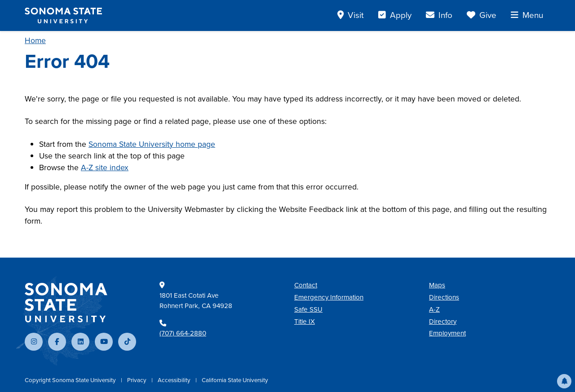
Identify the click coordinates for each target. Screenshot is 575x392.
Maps (437, 285)
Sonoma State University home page (152, 144)
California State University (235, 380)
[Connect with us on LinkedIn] (80, 342)
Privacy (137, 380)
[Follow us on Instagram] (34, 342)
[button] (564, 381)
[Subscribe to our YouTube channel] (104, 342)
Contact (306, 285)
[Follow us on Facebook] (57, 342)
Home (35, 40)
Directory (443, 322)
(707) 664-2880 (183, 333)
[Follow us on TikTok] (127, 342)
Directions (444, 297)
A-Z (434, 309)
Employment (447, 333)
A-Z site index (105, 167)
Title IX (305, 322)
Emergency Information (329, 297)
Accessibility (175, 380)
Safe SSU (308, 309)
